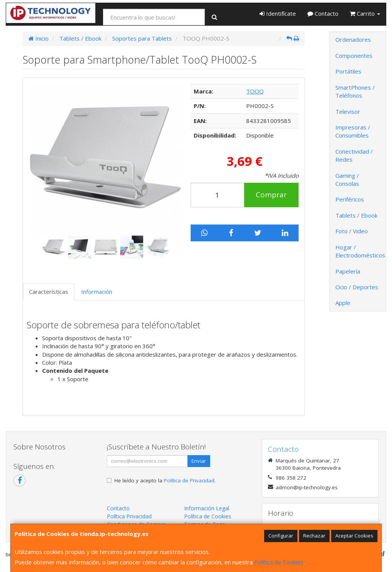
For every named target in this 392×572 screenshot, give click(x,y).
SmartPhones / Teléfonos (355, 91)
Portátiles (348, 71)
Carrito (365, 13)
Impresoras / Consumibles (353, 131)
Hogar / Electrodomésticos (360, 251)
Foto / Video (352, 231)
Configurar (281, 536)
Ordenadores (353, 39)
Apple (343, 303)
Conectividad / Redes (354, 155)
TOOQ (255, 91)
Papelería (348, 271)
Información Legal (207, 508)
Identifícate (278, 13)
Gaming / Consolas (347, 179)
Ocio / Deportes (357, 287)
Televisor (348, 111)
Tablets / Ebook (356, 215)
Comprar (271, 195)
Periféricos (350, 199)
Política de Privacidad (189, 480)
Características (49, 292)
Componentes (354, 56)
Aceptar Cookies (354, 536)
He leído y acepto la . (165, 480)
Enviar (199, 461)
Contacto (323, 13)
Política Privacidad (129, 516)
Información (97, 292)
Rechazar (314, 536)
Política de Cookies (279, 562)
